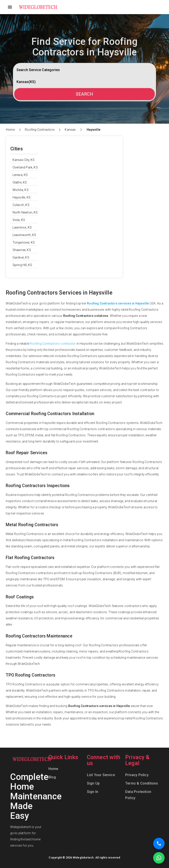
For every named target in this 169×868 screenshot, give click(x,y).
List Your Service (101, 775)
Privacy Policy (137, 775)
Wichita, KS (21, 190)
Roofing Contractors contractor (53, 344)
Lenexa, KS (20, 175)
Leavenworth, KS (24, 235)
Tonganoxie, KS (24, 242)
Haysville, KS (22, 197)
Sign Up (93, 783)
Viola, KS (19, 220)
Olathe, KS (20, 182)
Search (84, 94)
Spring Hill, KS (22, 265)
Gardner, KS (21, 257)
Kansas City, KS (24, 160)
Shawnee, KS (22, 250)
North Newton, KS (25, 212)
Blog (52, 777)
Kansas (70, 130)
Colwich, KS (21, 205)
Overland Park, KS (25, 167)
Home (10, 130)
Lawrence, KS (22, 227)
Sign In (93, 792)
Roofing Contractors (40, 130)
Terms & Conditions (142, 783)
